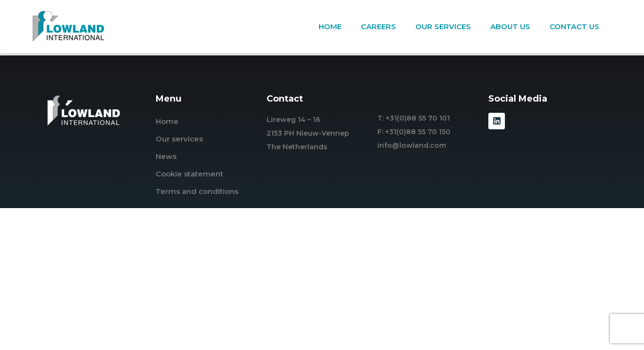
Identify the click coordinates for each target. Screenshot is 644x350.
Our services (443, 26)
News (166, 156)
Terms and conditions (197, 191)
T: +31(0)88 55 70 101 (414, 118)
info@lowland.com (412, 145)
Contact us (574, 26)
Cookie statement (189, 174)
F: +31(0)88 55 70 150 (414, 132)
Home (330, 26)
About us (510, 26)
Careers (378, 26)
